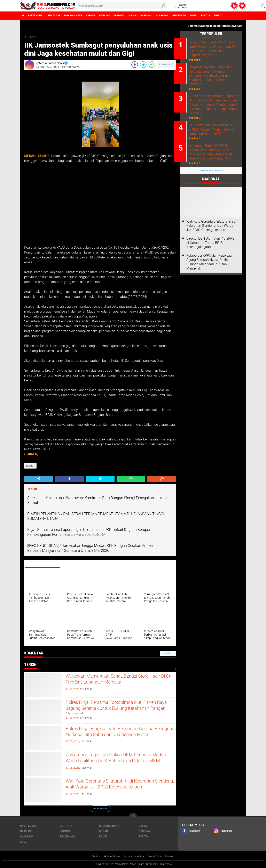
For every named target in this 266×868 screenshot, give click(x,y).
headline (115, 16)
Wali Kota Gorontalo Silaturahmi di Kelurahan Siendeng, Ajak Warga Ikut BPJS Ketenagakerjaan (118, 788)
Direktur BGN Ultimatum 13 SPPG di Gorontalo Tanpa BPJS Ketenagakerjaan (210, 259)
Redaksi (173, 857)
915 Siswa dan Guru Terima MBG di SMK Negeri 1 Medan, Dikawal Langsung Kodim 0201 (216, 143)
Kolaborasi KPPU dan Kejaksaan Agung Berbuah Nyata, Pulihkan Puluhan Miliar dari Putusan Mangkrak (210, 278)
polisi (215, 16)
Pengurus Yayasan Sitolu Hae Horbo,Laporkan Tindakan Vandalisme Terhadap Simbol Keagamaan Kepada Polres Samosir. (216, 81)
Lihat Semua (100, 808)
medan (147, 16)
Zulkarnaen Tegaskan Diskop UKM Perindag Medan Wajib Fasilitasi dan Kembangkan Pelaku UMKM (116, 762)
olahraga (180, 16)
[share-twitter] (143, 65)
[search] (122, 6)
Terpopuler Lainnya (211, 187)
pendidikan (199, 16)
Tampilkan (168, 653)
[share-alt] (39, 479)
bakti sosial (38, 16)
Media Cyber (157, 857)
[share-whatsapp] (152, 65)
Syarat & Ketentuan (134, 857)
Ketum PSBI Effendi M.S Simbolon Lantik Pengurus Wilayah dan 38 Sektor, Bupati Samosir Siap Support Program (216, 51)
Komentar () (166, 64)
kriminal (132, 16)
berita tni (58, 16)
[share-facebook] (135, 65)
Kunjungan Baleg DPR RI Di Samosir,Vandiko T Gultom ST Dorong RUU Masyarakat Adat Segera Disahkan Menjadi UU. (216, 168)
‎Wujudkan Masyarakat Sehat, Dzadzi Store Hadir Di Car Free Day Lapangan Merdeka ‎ (114, 680)
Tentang (93, 857)
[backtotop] (133, 817)
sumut (242, 16)
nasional (162, 16)
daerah (99, 16)
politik (228, 16)
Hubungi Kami (110, 857)
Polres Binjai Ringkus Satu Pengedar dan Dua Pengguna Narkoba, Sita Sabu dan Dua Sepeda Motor (119, 736)
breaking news (79, 16)
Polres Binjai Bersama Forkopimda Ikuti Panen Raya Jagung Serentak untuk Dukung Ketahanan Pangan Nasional (119, 710)
